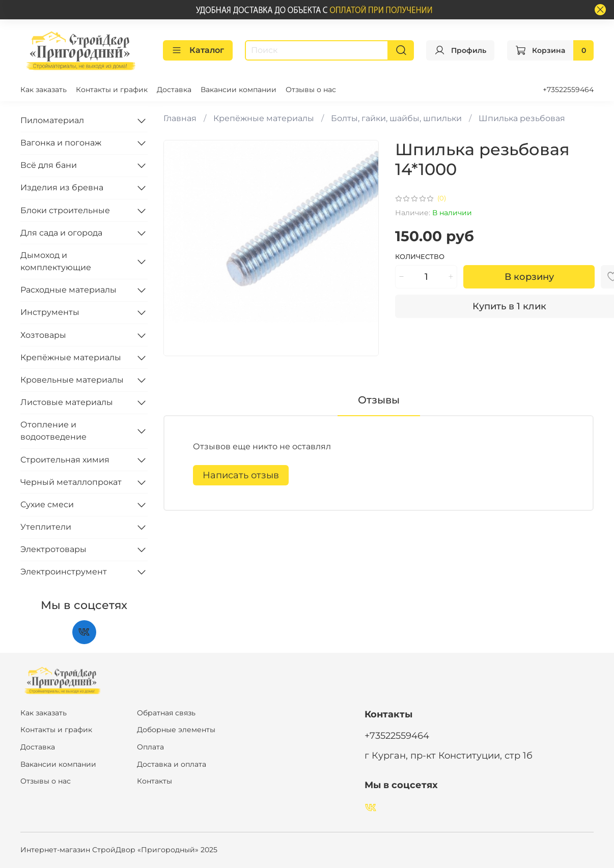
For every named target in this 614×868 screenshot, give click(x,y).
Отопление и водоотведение (53, 431)
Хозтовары (43, 335)
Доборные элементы (176, 730)
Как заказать (44, 90)
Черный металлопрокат (71, 482)
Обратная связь (166, 713)
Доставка (174, 90)
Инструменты (50, 312)
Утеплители (46, 527)
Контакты (155, 781)
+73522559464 (568, 90)
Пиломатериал (52, 120)
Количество (420, 257)
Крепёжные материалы (264, 118)
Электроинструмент (64, 572)
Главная (180, 118)
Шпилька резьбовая (522, 118)
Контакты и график (112, 90)
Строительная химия (65, 460)
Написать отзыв (241, 475)
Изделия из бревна (62, 187)
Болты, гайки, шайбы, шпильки (396, 118)
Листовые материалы (67, 402)
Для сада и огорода (61, 233)
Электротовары (53, 549)
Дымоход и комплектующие (56, 261)
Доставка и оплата (172, 764)
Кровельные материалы (72, 380)
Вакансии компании (239, 90)
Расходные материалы (68, 290)
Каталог (198, 50)
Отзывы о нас (311, 90)
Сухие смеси (47, 504)
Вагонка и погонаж (61, 143)
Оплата (150, 747)
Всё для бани (49, 165)
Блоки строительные (65, 210)
